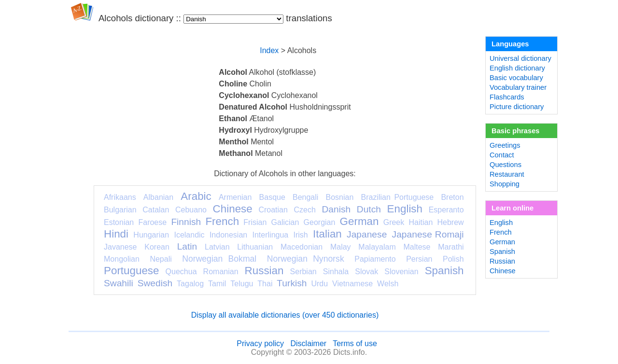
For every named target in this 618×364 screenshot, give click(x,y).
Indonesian (228, 235)
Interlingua (271, 235)
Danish (336, 209)
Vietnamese (352, 284)
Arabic (196, 196)
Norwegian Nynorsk (306, 259)
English (405, 209)
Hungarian (151, 235)
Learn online (513, 208)
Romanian (221, 272)
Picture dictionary (517, 107)
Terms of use (355, 343)
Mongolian (122, 259)
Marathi (451, 247)
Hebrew (450, 222)
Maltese (417, 247)
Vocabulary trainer (518, 87)
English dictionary (517, 68)
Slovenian (401, 272)
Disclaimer (308, 343)
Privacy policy (260, 343)
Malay (341, 247)
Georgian (320, 222)
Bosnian (340, 197)
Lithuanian (255, 247)
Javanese (120, 247)
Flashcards (507, 97)
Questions (506, 165)
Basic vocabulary (516, 78)
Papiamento (375, 259)
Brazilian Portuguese (398, 197)
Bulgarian (120, 210)
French (222, 221)
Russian (264, 271)
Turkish (292, 283)
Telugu (242, 284)
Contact (502, 155)
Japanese (367, 234)
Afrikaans (120, 197)
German (359, 221)
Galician (285, 222)
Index (269, 50)
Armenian (235, 197)
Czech (304, 210)
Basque (272, 197)
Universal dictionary (520, 58)
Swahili (119, 283)
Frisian (255, 222)
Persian (419, 259)
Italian (327, 234)
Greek (394, 222)
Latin (187, 246)
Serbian (303, 272)
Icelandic (189, 235)
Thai (265, 284)
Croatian (273, 210)
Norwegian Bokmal (219, 259)
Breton (452, 197)
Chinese (233, 209)
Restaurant (507, 174)
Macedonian (302, 247)
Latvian (217, 247)
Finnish (186, 222)
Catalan (156, 210)
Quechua (181, 272)
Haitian (421, 222)
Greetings (505, 145)
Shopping (505, 184)
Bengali (305, 197)
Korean (157, 247)
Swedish (155, 283)
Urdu (319, 284)
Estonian (119, 222)
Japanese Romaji (428, 234)
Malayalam (377, 247)
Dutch (369, 209)
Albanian (158, 197)
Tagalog (190, 284)
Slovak (366, 272)
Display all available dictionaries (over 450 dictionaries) (285, 315)
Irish (301, 235)
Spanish (444, 271)
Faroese (152, 222)
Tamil (217, 284)
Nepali (161, 259)
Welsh (388, 284)
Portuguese (132, 271)
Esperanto (446, 210)
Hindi (116, 234)
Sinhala (336, 272)
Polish (453, 259)
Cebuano (191, 210)
